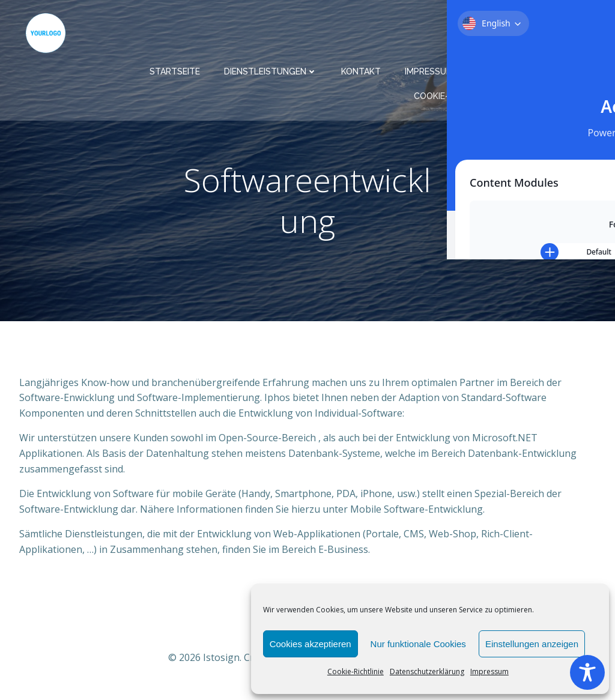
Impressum (489, 671)
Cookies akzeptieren (311, 644)
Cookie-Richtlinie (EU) (468, 91)
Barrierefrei (568, 91)
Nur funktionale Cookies (418, 644)
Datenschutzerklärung (427, 671)
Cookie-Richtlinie (356, 671)
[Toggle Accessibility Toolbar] (587, 672)
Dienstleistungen (276, 66)
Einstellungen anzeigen (532, 644)
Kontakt (366, 66)
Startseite (180, 66)
